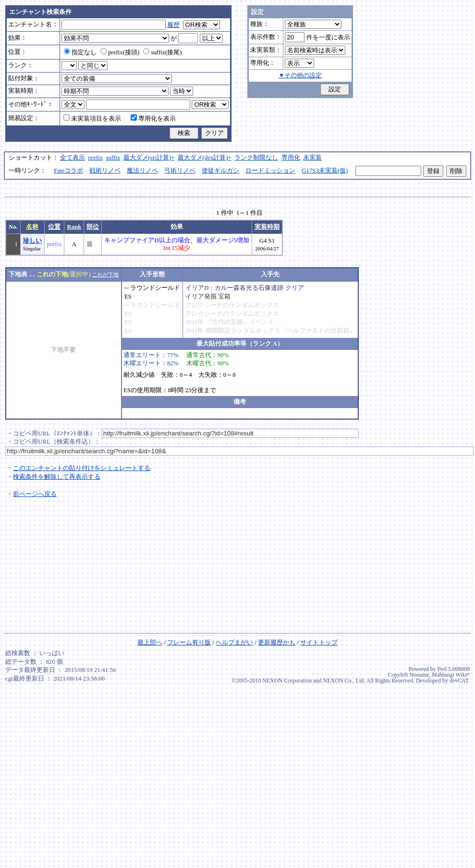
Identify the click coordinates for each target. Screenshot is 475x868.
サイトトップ (319, 643)
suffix (113, 158)
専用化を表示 (153, 119)
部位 (93, 227)
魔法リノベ (142, 171)
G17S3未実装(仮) (325, 171)
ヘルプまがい (234, 643)
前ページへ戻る (35, 494)
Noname (419, 675)
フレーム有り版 (189, 643)
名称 (32, 227)
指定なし (80, 52)
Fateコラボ (68, 171)
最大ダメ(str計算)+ (149, 158)
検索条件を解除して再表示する (57, 477)
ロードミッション (270, 171)
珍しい (32, 241)
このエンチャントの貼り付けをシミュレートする (82, 468)
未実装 (312, 158)
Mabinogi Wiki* (451, 675)
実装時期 (267, 227)
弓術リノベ (180, 171)
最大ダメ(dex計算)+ (205, 158)
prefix (96, 158)
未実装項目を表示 (92, 119)
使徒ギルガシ (220, 171)
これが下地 (105, 274)
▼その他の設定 (300, 75)
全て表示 (73, 158)
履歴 (173, 25)
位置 (54, 227)
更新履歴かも (277, 643)
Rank (74, 227)
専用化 (291, 158)
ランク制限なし (256, 158)
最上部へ (150, 643)
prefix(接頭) (120, 52)
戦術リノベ (105, 171)
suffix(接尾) (162, 52)
